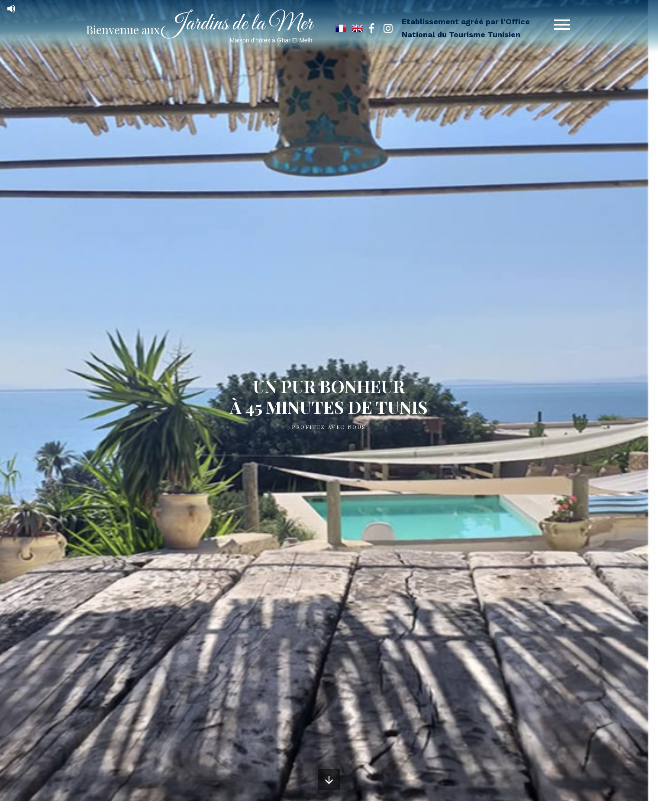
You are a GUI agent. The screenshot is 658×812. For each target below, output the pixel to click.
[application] (87, 9)
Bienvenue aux (199, 30)
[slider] (30, 8)
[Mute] (11, 9)
